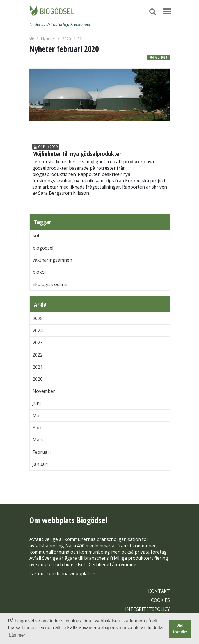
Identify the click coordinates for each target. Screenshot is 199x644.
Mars (38, 440)
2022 (38, 355)
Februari (42, 452)
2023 (38, 343)
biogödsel (43, 248)
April (37, 428)
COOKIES (160, 600)
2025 (38, 318)
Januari (40, 464)
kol (36, 235)
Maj (36, 416)
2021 (38, 367)
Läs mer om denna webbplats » (62, 573)
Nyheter (48, 39)
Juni (37, 403)
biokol (39, 272)
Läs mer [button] (17, 635)
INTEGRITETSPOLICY (147, 609)
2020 (67, 39)
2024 (38, 330)
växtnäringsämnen (52, 260)
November (44, 391)
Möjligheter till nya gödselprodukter (77, 153)
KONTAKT (159, 591)
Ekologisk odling (50, 284)
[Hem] (32, 39)
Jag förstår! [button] (180, 629)
